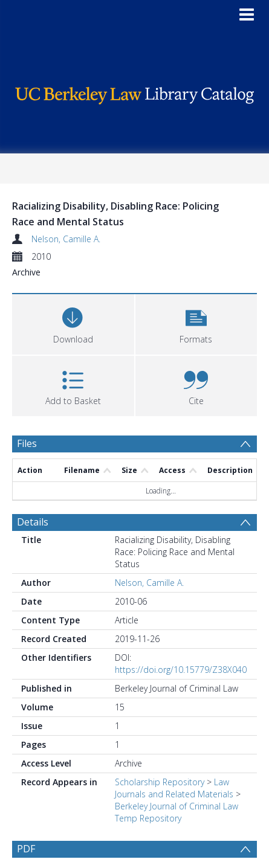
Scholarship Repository (160, 782)
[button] (196, 323)
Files (27, 443)
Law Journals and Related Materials (174, 788)
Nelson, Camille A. (66, 239)
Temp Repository (148, 818)
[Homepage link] (134, 93)
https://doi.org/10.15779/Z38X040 (181, 670)
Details (33, 522)
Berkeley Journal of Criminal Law (177, 806)
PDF (26, 849)
